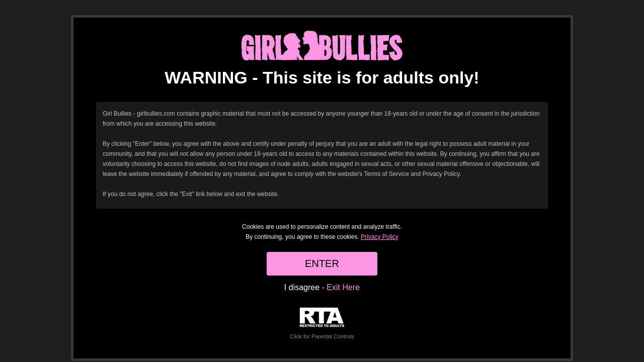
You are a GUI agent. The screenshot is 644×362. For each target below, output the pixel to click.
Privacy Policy (380, 237)
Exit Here (343, 287)
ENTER (322, 263)
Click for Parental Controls (322, 324)
